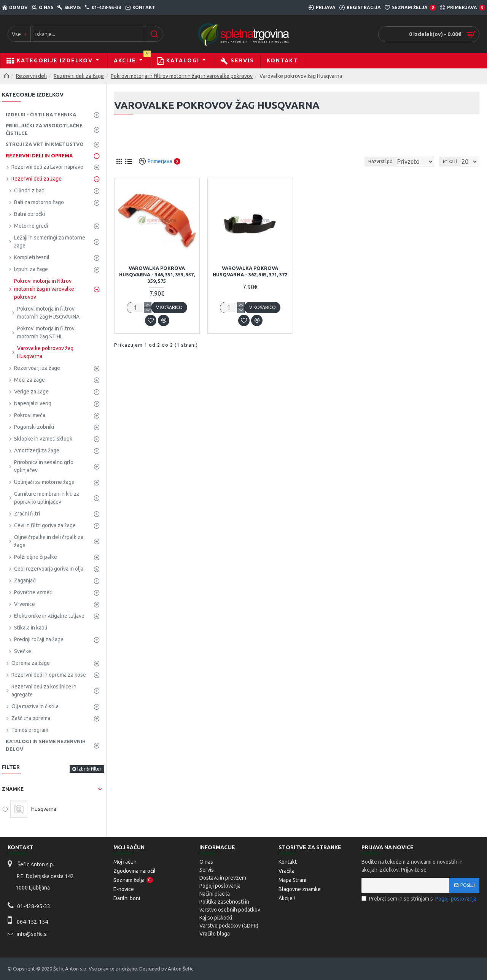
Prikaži (452, 161)
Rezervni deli (31, 76)
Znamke (13, 789)
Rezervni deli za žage (79, 76)
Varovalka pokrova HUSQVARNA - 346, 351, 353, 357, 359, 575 (157, 274)
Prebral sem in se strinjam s (419, 899)
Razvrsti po (389, 161)
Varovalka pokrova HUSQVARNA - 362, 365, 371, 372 (250, 271)
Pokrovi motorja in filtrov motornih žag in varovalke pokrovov (182, 76)
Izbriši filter (89, 769)
